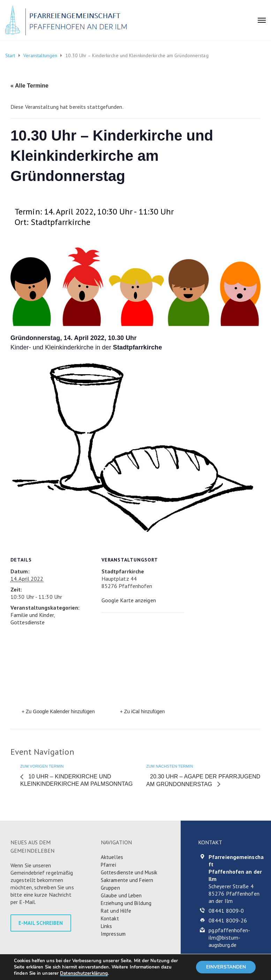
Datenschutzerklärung (84, 973)
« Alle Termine (29, 86)
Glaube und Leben (121, 895)
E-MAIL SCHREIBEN (41, 923)
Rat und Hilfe (116, 911)
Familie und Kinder (32, 615)
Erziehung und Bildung (126, 903)
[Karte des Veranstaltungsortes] (138, 661)
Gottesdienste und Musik (129, 872)
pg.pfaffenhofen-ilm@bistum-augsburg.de (229, 937)
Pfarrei (108, 865)
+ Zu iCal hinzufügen (142, 711)
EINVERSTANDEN (225, 967)
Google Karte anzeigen (129, 600)
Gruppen (110, 888)
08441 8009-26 (228, 920)
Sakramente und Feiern (127, 880)
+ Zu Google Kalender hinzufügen (58, 711)
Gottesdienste (28, 622)
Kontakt (110, 918)
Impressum (113, 934)
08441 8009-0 (226, 911)
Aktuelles (112, 857)
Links (107, 926)
